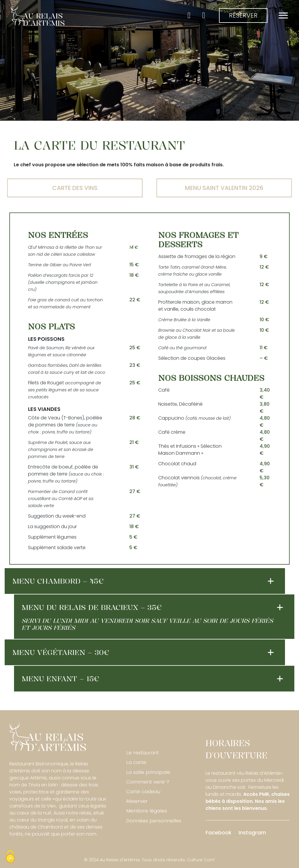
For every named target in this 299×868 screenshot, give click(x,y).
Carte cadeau (143, 791)
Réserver (243, 15)
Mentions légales (147, 811)
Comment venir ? (148, 782)
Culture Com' (201, 860)
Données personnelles (154, 821)
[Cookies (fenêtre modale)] (10, 858)
